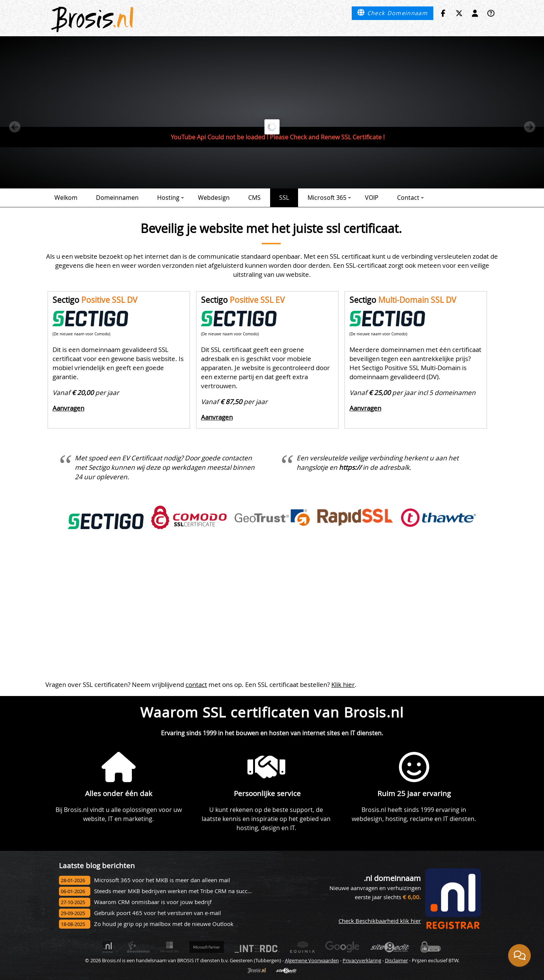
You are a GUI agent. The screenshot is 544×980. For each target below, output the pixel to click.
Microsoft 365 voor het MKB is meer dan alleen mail (162, 880)
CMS (254, 198)
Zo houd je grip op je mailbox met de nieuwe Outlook (164, 924)
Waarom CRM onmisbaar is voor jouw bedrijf (153, 902)
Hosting (171, 198)
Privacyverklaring (362, 960)
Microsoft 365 (329, 198)
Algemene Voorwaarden (312, 960)
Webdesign (214, 198)
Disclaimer (396, 960)
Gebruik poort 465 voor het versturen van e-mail (158, 913)
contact (196, 684)
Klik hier (343, 684)
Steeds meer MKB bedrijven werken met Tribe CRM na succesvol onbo (185, 891)
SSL (284, 198)
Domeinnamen (117, 198)
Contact (410, 198)
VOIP (372, 198)
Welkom (66, 198)
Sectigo (95, 300)
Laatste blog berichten (97, 865)
